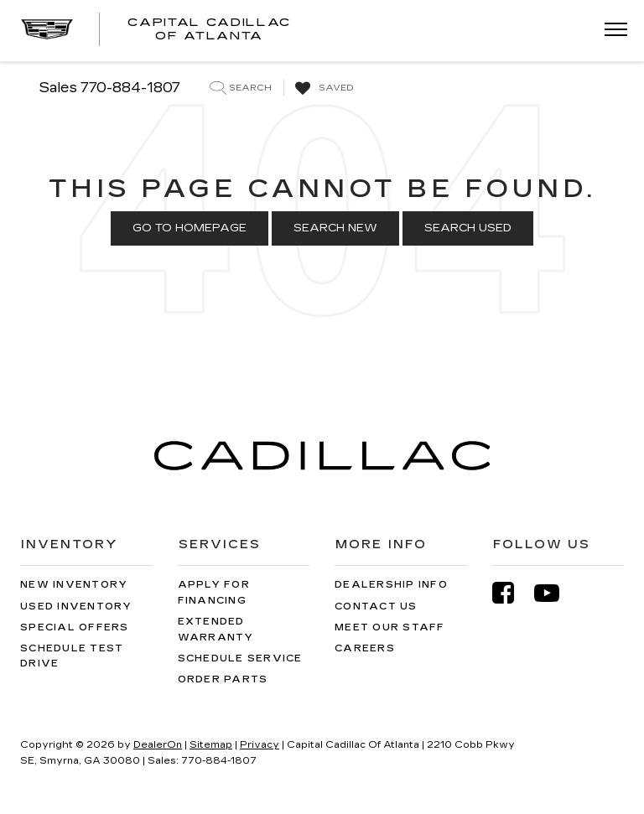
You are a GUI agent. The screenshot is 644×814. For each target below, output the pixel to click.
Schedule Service (240, 658)
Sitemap (211, 745)
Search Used (468, 228)
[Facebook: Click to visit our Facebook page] (512, 593)
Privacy (260, 745)
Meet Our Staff (390, 627)
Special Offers (75, 627)
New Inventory (74, 585)
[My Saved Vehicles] (322, 89)
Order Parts (223, 679)
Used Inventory (76, 607)
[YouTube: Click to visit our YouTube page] (555, 593)
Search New (335, 228)
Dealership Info (391, 585)
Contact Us (376, 607)
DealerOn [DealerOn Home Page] (158, 745)
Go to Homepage (190, 228)
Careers (365, 648)
